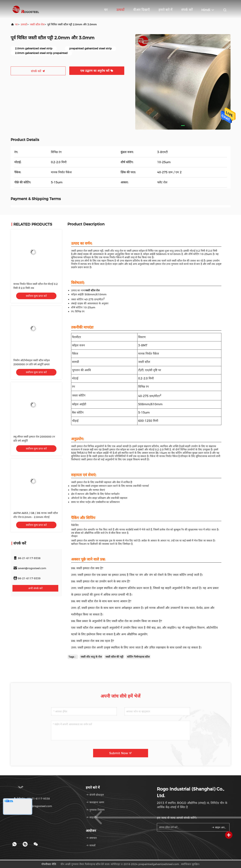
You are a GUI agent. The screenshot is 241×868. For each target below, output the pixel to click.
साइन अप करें (219, 827)
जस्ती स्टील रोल (37, 24)
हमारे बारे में (165, 10)
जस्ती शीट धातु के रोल (91, 657)
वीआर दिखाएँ (141, 10)
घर (106, 10)
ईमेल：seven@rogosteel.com (33, 806)
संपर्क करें (187, 10)
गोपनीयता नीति (49, 864)
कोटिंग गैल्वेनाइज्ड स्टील (138, 657)
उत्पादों (120, 10)
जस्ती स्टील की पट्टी (114, 657)
